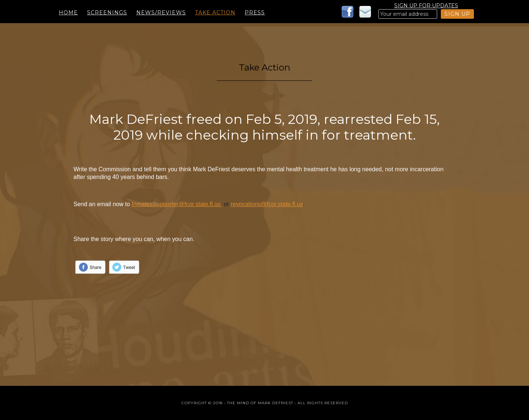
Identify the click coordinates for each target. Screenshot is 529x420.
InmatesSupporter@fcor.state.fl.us (177, 204)
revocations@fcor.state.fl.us (267, 204)
